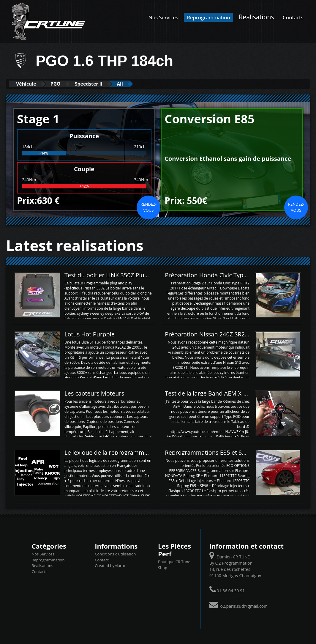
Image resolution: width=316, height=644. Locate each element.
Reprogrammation (208, 17)
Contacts (293, 17)
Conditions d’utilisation (115, 554)
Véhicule (29, 84)
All (137, 84)
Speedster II (101, 84)
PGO (63, 84)
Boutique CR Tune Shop (174, 565)
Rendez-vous (148, 207)
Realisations (256, 17)
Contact (102, 560)
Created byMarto (110, 565)
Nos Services (163, 17)
